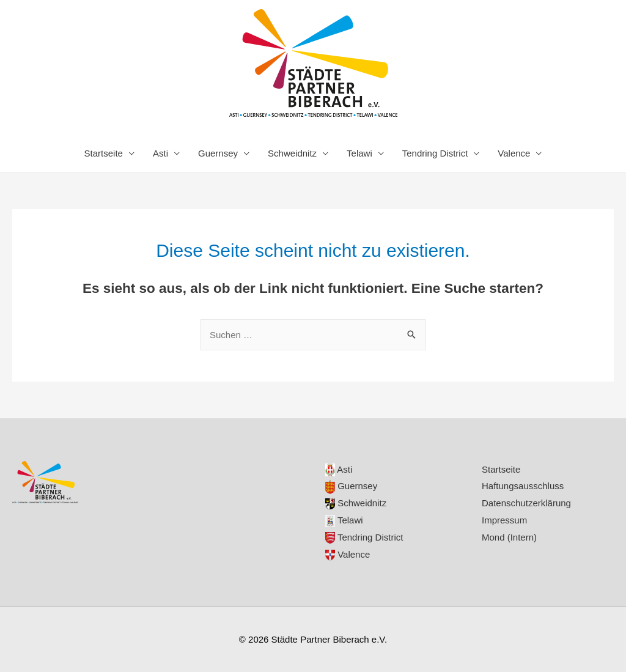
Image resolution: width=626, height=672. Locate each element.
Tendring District (435, 153)
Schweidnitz (292, 153)
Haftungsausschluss (523, 486)
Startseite (104, 153)
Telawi (359, 153)
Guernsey (218, 153)
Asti (160, 153)
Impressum (504, 520)
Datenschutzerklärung (526, 503)
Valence (514, 153)
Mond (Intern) (509, 537)
